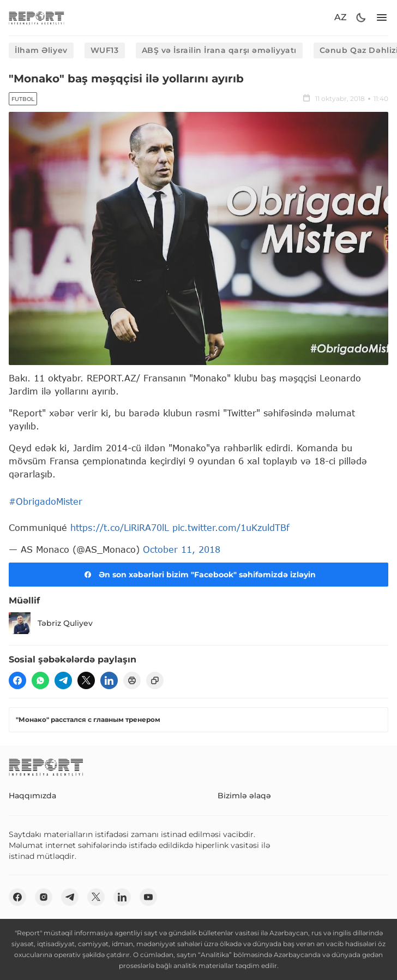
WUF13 (105, 50)
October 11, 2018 (182, 549)
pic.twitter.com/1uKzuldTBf (231, 527)
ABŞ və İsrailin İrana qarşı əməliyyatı (219, 50)
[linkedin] (109, 680)
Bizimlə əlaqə (244, 796)
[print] (132, 680)
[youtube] (148, 897)
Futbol (23, 99)
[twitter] (86, 680)
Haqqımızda (32, 796)
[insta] (44, 897)
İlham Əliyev (41, 50)
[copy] (155, 680)
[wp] (40, 680)
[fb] (17, 680)
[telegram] (63, 680)
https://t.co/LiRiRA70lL (120, 527)
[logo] (37, 18)
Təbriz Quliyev (51, 623)
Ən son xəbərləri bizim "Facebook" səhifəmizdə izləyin (198, 575)
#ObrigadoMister (46, 501)
